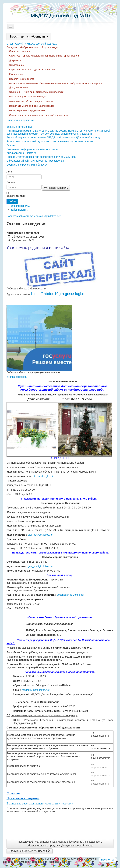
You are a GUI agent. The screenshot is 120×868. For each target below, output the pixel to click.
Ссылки (11, 145)
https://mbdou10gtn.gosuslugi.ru (58, 294)
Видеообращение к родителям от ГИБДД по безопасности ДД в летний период (53, 138)
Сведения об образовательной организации (32, 47)
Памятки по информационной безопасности (33, 149)
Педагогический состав (22, 79)
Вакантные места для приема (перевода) (32, 106)
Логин (10, 172)
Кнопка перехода (17, 377)
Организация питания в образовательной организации (39, 115)
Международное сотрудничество (27, 110)
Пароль (11, 182)
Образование (16, 65)
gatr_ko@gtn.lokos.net (41, 535)
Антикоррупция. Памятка (21, 153)
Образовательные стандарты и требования (33, 70)
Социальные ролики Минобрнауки (27, 165)
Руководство (16, 74)
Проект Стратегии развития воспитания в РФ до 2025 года (41, 157)
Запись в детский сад (19, 127)
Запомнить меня (16, 196)
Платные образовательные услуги (28, 97)
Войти (12, 201)
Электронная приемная (20, 120)
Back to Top (108, 860)
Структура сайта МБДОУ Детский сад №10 (32, 44)
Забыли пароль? (20, 206)
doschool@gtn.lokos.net (70, 595)
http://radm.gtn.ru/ (43, 476)
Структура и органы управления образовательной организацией (44, 56)
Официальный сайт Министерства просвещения (35, 161)
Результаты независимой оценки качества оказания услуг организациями (50, 142)
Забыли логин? (19, 210)
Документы (15, 60)
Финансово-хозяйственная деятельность (31, 101)
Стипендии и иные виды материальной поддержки (37, 92)
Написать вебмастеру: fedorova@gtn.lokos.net (34, 216)
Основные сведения (20, 51)
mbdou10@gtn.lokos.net (36, 690)
